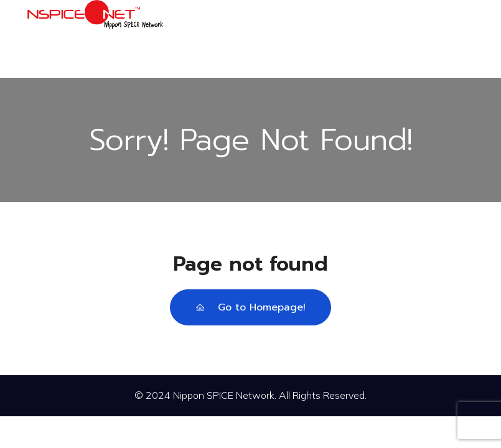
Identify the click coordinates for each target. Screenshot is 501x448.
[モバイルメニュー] (463, 39)
